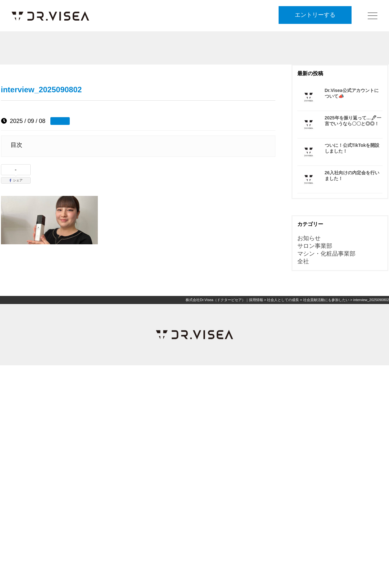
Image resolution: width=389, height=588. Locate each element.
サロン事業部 (315, 246)
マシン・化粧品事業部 (326, 254)
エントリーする (315, 15)
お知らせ (309, 238)
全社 (303, 261)
